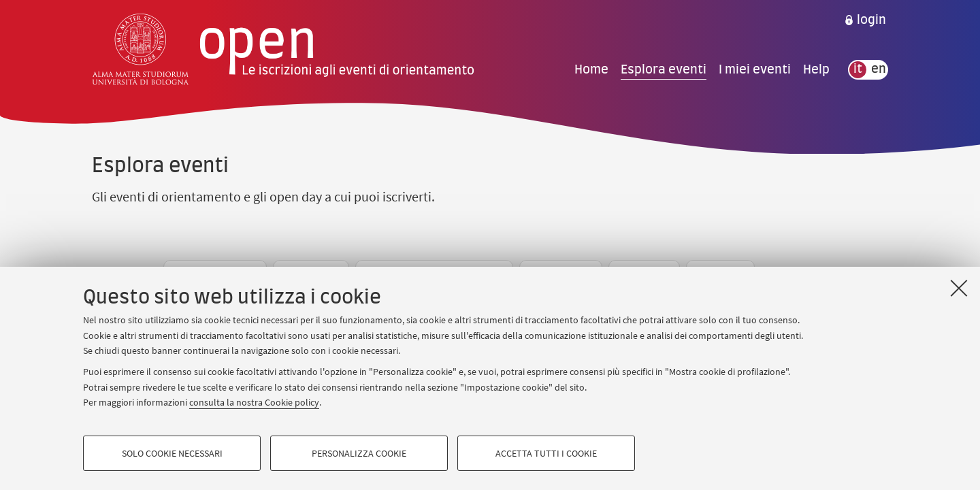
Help (816, 69)
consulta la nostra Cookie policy (254, 402)
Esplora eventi (664, 69)
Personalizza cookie (359, 453)
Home (591, 69)
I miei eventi (755, 69)
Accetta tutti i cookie (546, 453)
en (879, 69)
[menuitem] (865, 20)
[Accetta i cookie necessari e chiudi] (959, 288)
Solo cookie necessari (172, 453)
